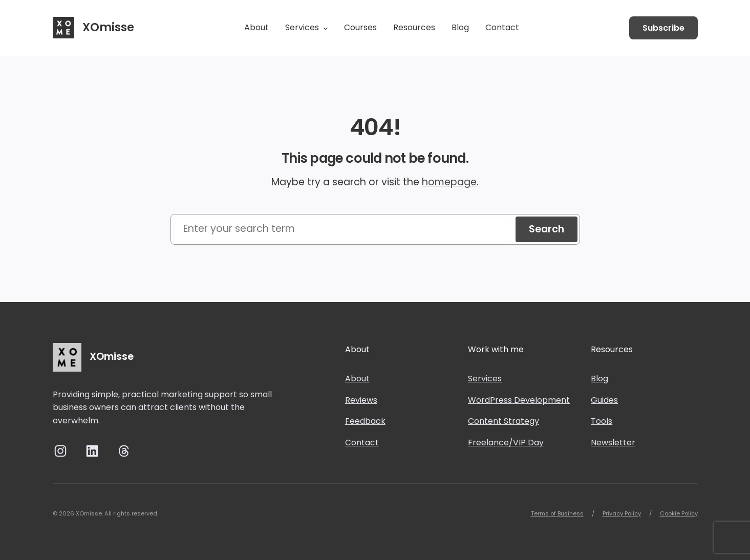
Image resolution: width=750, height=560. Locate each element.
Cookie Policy (679, 513)
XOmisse (108, 27)
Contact (362, 443)
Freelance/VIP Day (506, 443)
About (357, 379)
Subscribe (663, 28)
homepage (449, 182)
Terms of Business (557, 513)
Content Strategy (503, 421)
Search (547, 229)
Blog (599, 379)
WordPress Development (519, 400)
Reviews (361, 400)
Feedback (365, 421)
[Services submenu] (326, 28)
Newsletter (613, 443)
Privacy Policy (622, 513)
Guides (604, 400)
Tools (602, 421)
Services (485, 379)
